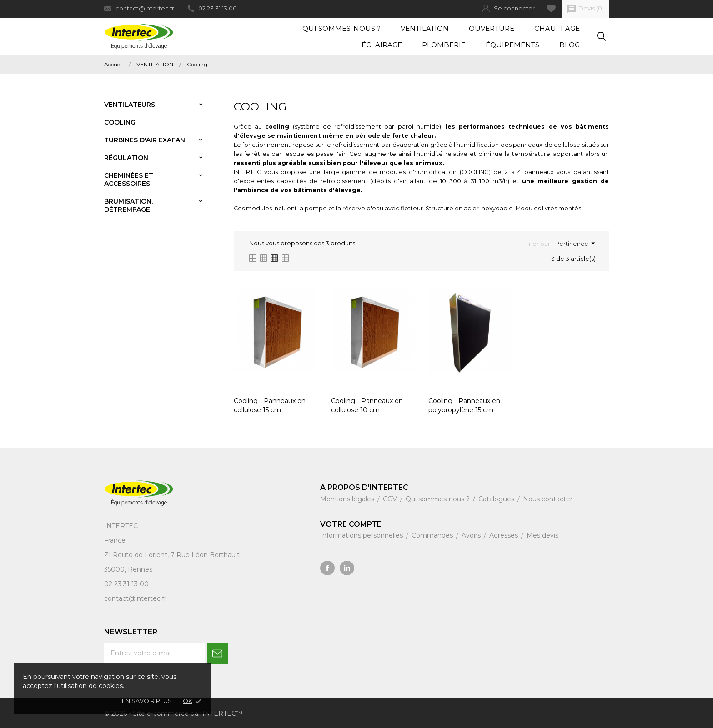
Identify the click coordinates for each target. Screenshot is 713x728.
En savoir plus (147, 701)
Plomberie (444, 45)
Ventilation (425, 28)
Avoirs (472, 535)
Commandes (433, 535)
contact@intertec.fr (139, 8)
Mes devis (542, 535)
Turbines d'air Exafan (145, 140)
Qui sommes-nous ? (341, 28)
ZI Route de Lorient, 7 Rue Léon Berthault (172, 555)
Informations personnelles (362, 535)
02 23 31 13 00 (212, 8)
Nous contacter (548, 499)
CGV (391, 499)
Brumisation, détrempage (128, 205)
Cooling (120, 122)
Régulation (126, 158)
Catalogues (497, 499)
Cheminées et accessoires (129, 180)
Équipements (512, 45)
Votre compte (351, 524)
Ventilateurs (130, 105)
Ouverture (492, 28)
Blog (570, 45)
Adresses (505, 535)
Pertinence (575, 244)
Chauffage (557, 28)
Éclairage (382, 45)
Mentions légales (348, 499)
